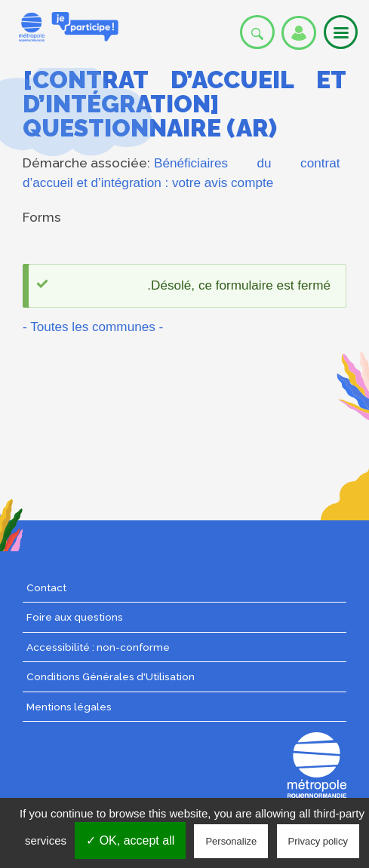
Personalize (231, 841)
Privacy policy (318, 841)
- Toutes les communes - (93, 327)
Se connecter (299, 33)
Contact (46, 587)
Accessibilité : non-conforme (98, 647)
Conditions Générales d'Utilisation (111, 676)
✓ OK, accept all (130, 840)
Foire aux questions (75, 617)
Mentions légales (69, 707)
